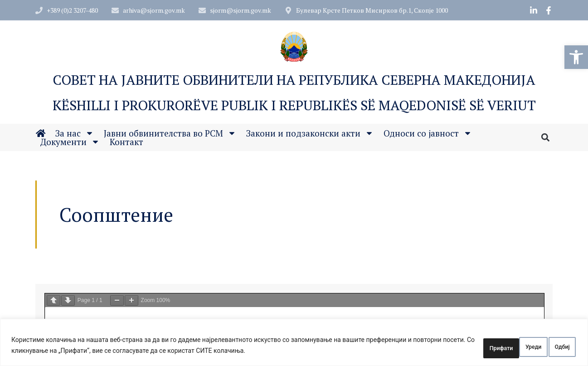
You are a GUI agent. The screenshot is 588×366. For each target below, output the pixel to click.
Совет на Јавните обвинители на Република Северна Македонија (294, 81)
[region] (294, 344)
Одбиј (499, 347)
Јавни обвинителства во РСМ (170, 134)
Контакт (126, 143)
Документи (70, 143)
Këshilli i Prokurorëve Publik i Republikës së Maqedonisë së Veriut (294, 106)
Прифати (550, 347)
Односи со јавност (428, 134)
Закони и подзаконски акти (310, 134)
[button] (576, 57)
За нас (75, 134)
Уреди (451, 347)
